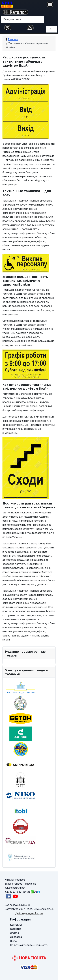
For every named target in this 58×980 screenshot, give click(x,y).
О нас (13, 941)
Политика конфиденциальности (29, 945)
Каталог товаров (15, 880)
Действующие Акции (29, 913)
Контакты (16, 925)
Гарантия (15, 929)
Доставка (16, 937)
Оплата (14, 933)
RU (51, 29)
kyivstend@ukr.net (15, 888)
